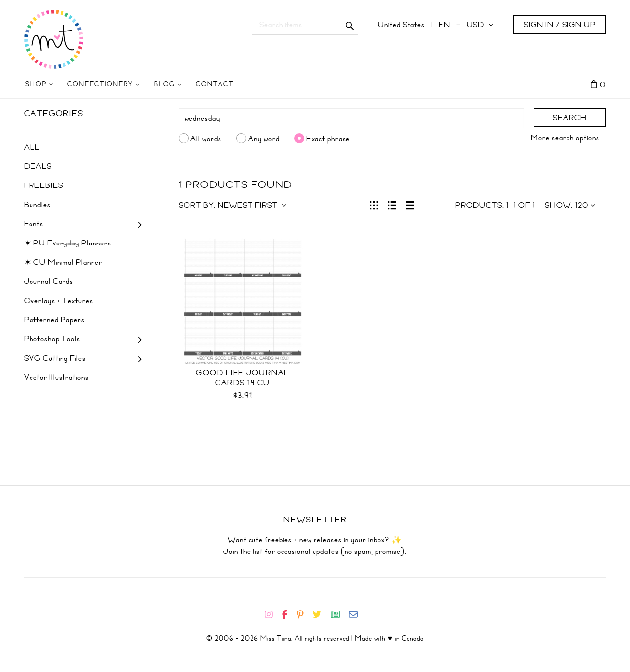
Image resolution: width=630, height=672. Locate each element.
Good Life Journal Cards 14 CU (243, 378)
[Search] (351, 118)
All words (206, 138)
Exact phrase (328, 138)
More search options (565, 138)
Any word (264, 138)
